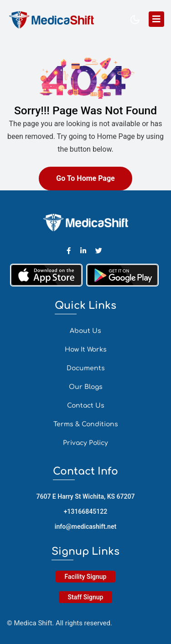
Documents (86, 368)
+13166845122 (86, 511)
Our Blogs (86, 387)
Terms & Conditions (86, 424)
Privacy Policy (85, 443)
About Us (85, 331)
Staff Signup (86, 597)
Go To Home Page (85, 178)
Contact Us (86, 406)
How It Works (86, 350)
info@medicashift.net (85, 526)
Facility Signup (86, 577)
